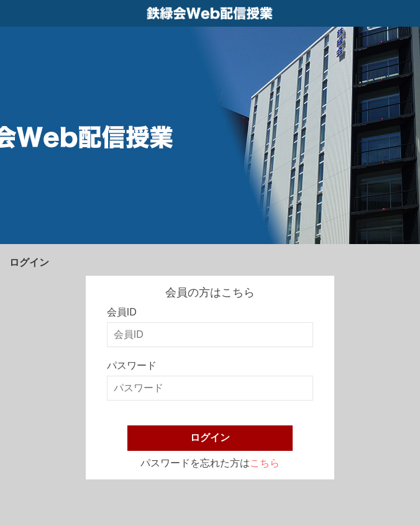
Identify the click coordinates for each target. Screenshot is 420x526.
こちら (265, 463)
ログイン (210, 438)
